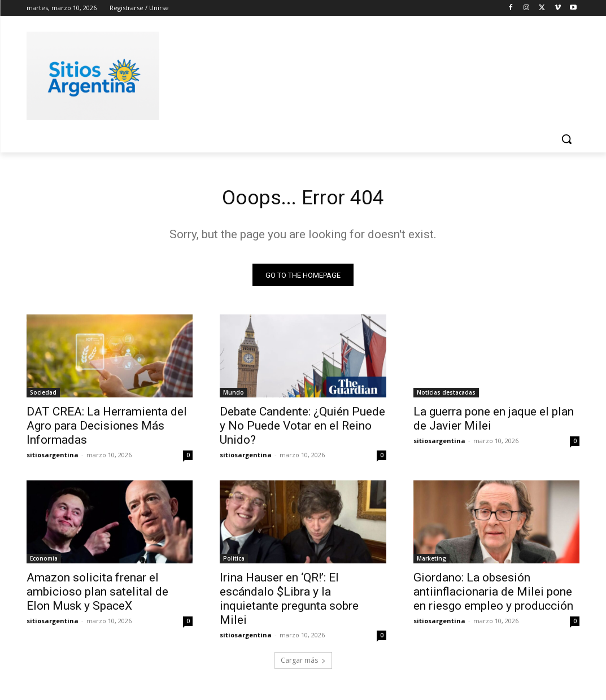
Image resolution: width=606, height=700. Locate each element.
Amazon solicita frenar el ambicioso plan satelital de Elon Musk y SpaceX (97, 596)
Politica (234, 563)
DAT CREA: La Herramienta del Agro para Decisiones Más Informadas (107, 430)
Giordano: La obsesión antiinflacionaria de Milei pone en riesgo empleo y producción (493, 596)
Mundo (234, 396)
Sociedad (43, 396)
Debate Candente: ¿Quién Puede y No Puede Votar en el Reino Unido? (302, 430)
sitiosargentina (53, 459)
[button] (566, 139)
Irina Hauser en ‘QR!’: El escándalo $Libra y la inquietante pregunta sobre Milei (289, 603)
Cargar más (303, 664)
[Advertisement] (291, 74)
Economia (44, 563)
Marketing (431, 563)
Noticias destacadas (446, 396)
